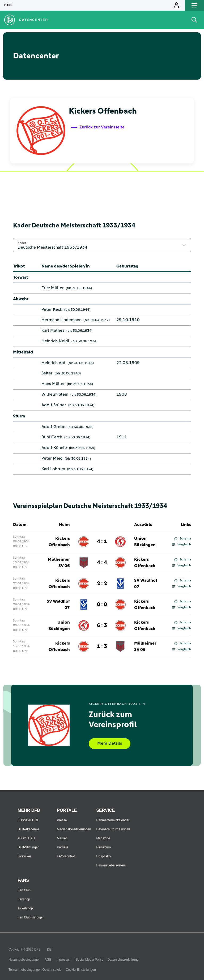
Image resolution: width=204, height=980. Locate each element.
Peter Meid (52, 458)
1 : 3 (102, 646)
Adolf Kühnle (54, 448)
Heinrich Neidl (55, 341)
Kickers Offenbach (59, 542)
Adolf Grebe (53, 427)
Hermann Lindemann (61, 320)
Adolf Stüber (54, 405)
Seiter (47, 373)
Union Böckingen (145, 542)
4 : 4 (102, 563)
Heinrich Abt (54, 363)
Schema (183, 539)
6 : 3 (102, 625)
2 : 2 (102, 584)
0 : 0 (102, 605)
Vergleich (182, 545)
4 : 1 (102, 542)
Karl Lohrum (53, 469)
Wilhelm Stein (55, 394)
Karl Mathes (53, 330)
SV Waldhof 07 (146, 584)
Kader (22, 243)
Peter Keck (52, 309)
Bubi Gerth (52, 437)
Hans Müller (53, 384)
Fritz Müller (53, 288)
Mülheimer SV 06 (59, 563)
